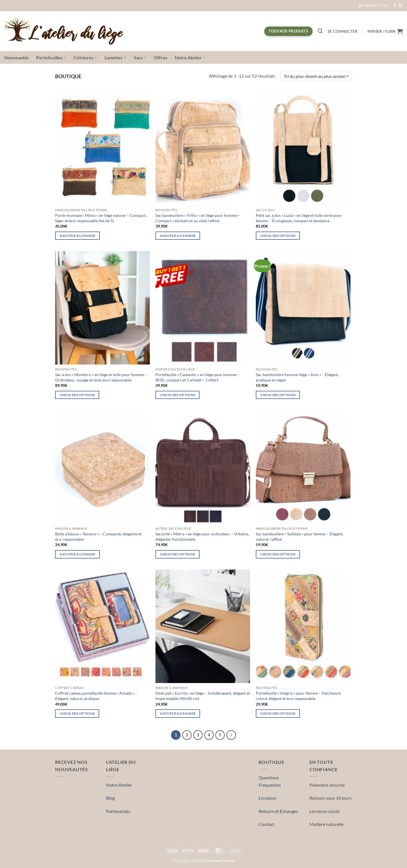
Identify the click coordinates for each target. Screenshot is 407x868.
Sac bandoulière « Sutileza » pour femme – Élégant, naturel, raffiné (300, 536)
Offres (161, 57)
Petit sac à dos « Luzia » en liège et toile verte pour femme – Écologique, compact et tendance (299, 218)
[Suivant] (231, 735)
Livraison (268, 798)
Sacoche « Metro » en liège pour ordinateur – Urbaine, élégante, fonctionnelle (202, 536)
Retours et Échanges (278, 811)
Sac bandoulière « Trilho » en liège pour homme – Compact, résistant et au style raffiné (198, 218)
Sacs (140, 57)
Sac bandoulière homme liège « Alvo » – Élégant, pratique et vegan (297, 377)
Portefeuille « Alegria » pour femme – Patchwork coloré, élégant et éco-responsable (298, 696)
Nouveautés (17, 57)
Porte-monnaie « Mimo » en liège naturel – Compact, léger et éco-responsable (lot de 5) (101, 218)
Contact (267, 824)
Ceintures (85, 57)
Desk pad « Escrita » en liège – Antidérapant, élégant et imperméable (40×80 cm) (203, 696)
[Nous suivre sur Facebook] (395, 6)
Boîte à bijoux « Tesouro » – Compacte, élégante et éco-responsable (98, 536)
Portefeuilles (51, 57)
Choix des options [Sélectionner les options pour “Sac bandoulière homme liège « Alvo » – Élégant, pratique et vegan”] (278, 395)
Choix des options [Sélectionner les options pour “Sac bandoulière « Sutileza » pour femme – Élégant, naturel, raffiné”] (278, 554)
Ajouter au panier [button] (78, 236)
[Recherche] (320, 31)
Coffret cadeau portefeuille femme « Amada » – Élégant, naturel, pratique (96, 696)
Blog (110, 798)
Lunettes (115, 57)
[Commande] (316, 76)
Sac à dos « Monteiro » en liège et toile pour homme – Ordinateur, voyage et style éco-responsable (101, 377)
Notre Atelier (190, 57)
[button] (374, 6)
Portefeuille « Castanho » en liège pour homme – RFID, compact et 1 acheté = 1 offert (198, 377)
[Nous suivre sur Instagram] (400, 6)
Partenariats (118, 811)
